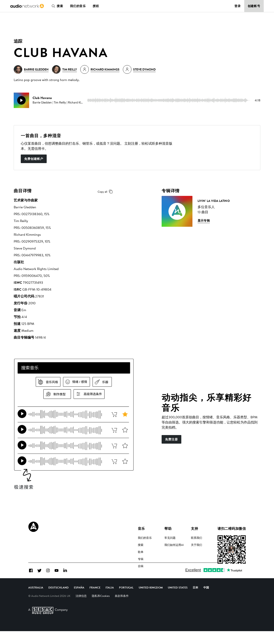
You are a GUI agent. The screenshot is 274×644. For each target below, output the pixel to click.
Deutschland (59, 600)
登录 (238, 6)
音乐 (141, 528)
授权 (96, 6)
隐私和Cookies (101, 609)
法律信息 (81, 609)
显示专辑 (204, 221)
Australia (36, 600)
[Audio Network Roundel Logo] (33, 527)
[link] (27, 6)
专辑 (141, 559)
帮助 (168, 528)
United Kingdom (151, 600)
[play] (21, 100)
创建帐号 (254, 6)
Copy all (106, 192)
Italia (110, 600)
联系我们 (197, 538)
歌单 (141, 552)
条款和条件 (122, 609)
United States (178, 600)
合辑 (141, 566)
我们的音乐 (78, 6)
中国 (206, 600)
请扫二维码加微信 (232, 528)
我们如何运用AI (174, 545)
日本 (195, 600)
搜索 (57, 6)
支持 (194, 528)
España (79, 600)
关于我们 (197, 545)
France (95, 600)
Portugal (126, 600)
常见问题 (170, 538)
